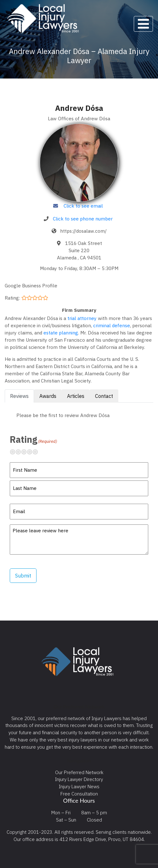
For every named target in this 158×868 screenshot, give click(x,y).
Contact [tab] (104, 396)
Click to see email (83, 206)
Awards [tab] (48, 396)
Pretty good (32, 452)
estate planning (61, 333)
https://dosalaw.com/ (83, 231)
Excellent (38, 452)
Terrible (15, 452)
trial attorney (82, 318)
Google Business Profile (31, 285)
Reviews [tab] (19, 396)
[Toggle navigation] (143, 24)
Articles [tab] (76, 396)
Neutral (26, 452)
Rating (33, 439)
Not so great (21, 452)
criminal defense (112, 325)
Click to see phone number (83, 219)
